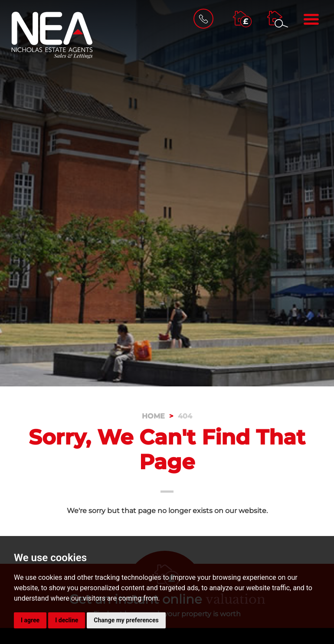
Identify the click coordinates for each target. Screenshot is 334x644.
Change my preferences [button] (126, 620)
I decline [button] (67, 620)
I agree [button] (30, 620)
